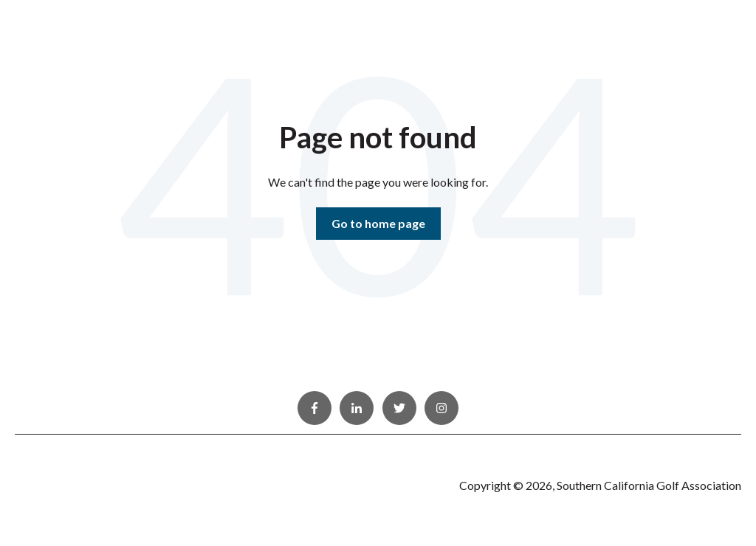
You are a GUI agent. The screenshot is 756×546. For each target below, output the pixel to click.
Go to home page (378, 223)
